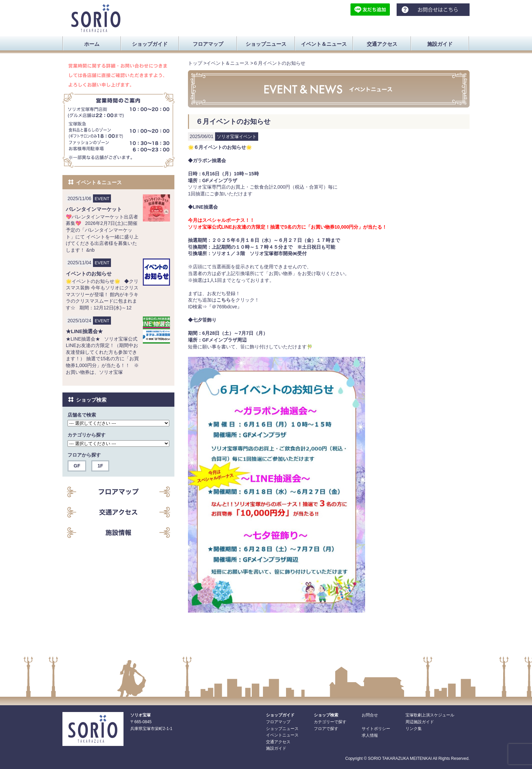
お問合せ (370, 715)
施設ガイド (276, 748)
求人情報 (370, 735)
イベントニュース (282, 735)
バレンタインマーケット (94, 209)
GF (77, 466)
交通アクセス (278, 742)
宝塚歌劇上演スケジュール (430, 715)
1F (100, 466)
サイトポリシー (376, 729)
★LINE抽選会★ (84, 331)
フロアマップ (278, 722)
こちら (224, 300)
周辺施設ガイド (420, 722)
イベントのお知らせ (89, 274)
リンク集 (414, 729)
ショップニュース (282, 729)
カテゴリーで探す (330, 722)
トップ (195, 63)
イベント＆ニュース (228, 63)
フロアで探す (326, 729)
